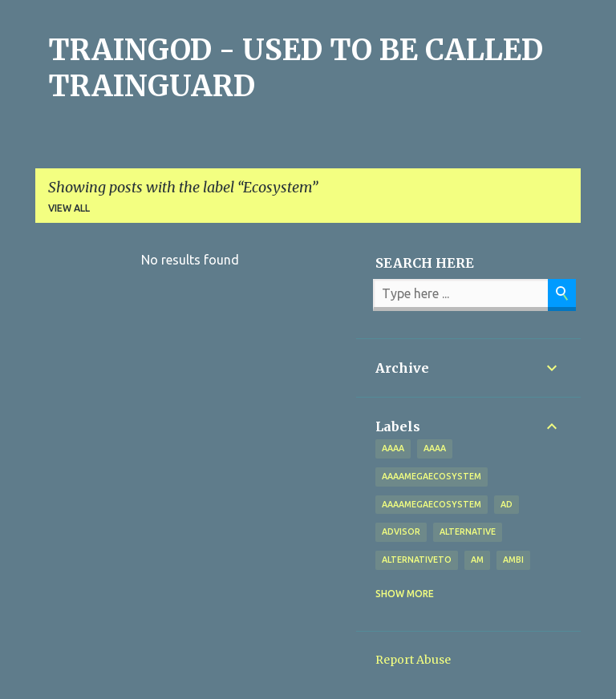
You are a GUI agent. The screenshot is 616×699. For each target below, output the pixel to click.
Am (477, 560)
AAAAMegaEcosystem (432, 504)
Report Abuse (413, 660)
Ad (507, 504)
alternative (468, 531)
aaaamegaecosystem (432, 476)
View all (69, 208)
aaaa (393, 448)
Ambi (513, 560)
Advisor (401, 531)
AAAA (435, 448)
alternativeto (417, 560)
